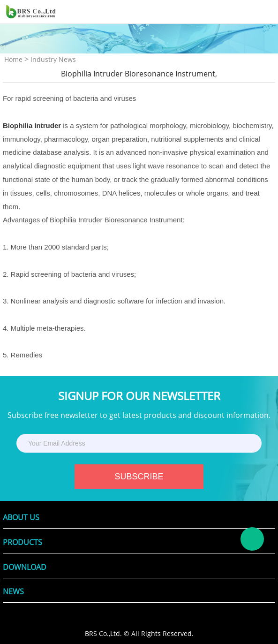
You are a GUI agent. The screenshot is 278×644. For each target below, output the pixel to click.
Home (13, 59)
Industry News (53, 59)
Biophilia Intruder (32, 125)
